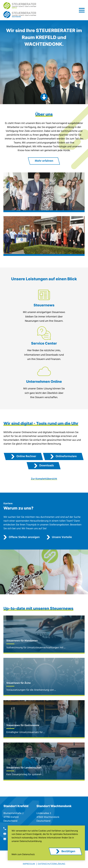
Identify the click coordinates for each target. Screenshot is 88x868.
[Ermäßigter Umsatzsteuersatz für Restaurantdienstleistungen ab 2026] (44, 719)
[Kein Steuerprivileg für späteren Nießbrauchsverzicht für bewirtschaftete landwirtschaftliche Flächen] (44, 762)
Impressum (29, 864)
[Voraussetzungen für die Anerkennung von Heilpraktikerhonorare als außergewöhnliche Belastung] (44, 677)
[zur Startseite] (20, 6)
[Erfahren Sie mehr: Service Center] (44, 345)
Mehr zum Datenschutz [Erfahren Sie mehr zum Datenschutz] (23, 855)
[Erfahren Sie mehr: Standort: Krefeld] (44, 192)
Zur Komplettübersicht (44, 479)
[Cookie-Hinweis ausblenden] (65, 851)
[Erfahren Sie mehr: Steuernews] (44, 307)
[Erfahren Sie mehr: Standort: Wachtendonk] (44, 236)
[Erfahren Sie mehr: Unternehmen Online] (44, 384)
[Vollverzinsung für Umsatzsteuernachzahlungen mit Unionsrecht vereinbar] (44, 635)
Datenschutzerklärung (51, 864)
